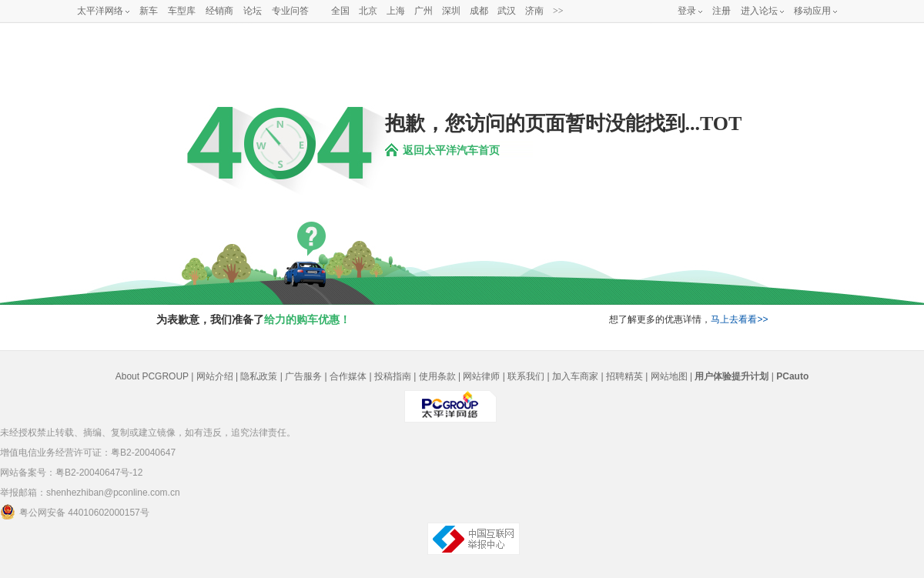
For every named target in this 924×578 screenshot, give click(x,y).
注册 (721, 11)
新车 (149, 11)
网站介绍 (215, 376)
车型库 (182, 11)
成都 (479, 11)
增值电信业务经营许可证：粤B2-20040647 (88, 453)
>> (558, 11)
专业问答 (290, 11)
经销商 (219, 11)
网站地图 (669, 376)
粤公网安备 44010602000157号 (75, 512)
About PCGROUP (152, 376)
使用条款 (437, 376)
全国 (340, 11)
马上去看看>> (739, 319)
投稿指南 (393, 376)
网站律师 (481, 376)
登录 (687, 11)
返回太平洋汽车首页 (451, 150)
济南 (534, 11)
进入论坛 (759, 11)
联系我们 (526, 376)
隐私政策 (259, 376)
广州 (423, 11)
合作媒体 (348, 376)
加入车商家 (575, 376)
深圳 (451, 11)
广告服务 (303, 376)
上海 (396, 11)
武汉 (507, 11)
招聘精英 (624, 376)
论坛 (253, 11)
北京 (368, 11)
